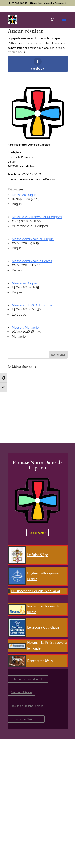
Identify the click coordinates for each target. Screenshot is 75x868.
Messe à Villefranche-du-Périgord (37, 217)
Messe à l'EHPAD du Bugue (32, 305)
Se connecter (38, 533)
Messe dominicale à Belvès (32, 261)
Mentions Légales (21, 692)
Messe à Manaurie (25, 327)
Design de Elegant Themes (27, 706)
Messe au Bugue (24, 195)
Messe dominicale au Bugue (33, 239)
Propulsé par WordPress (26, 719)
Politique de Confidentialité (28, 679)
